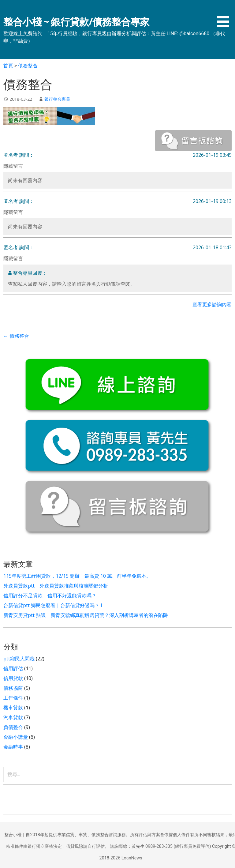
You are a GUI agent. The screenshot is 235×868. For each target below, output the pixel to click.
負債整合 (13, 727)
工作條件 (13, 698)
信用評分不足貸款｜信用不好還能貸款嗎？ (50, 596)
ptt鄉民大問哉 (19, 659)
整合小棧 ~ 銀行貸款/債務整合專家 (76, 22)
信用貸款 (13, 678)
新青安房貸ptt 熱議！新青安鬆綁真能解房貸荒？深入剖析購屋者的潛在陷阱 (86, 615)
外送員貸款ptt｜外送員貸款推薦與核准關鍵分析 (56, 586)
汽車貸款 (13, 717)
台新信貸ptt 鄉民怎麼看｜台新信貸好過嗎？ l (53, 605)
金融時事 (13, 747)
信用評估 (13, 668)
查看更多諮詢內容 (212, 304)
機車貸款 (13, 708)
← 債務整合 (16, 336)
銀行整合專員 (57, 99)
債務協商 (13, 688)
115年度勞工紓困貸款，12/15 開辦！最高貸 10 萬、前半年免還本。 (77, 576)
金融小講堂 (16, 737)
